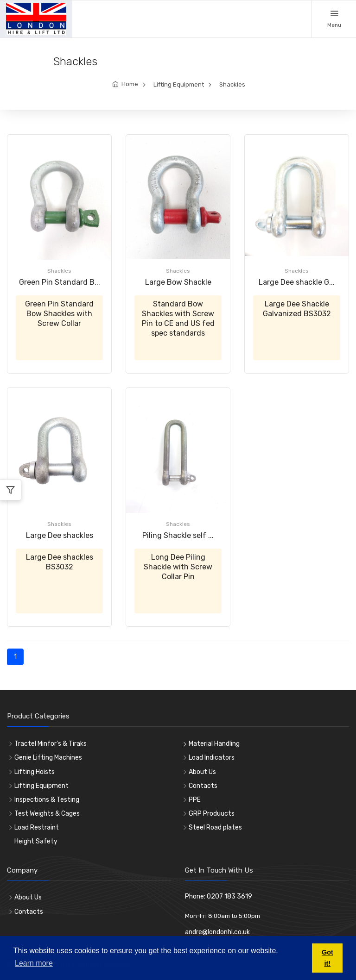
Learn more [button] (34, 963)
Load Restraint (37, 827)
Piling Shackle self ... (178, 535)
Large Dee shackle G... (297, 282)
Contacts (203, 786)
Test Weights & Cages (47, 814)
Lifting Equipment (179, 84)
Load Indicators (212, 758)
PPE (195, 800)
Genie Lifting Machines (48, 758)
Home (130, 84)
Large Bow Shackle (178, 282)
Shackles (232, 84)
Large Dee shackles (60, 535)
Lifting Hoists (35, 772)
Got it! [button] (327, 958)
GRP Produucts (212, 814)
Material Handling (214, 744)
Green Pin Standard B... (60, 282)
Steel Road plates (215, 827)
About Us (202, 772)
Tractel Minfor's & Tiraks (51, 744)
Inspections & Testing (47, 800)
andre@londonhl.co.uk (217, 932)
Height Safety (36, 841)
